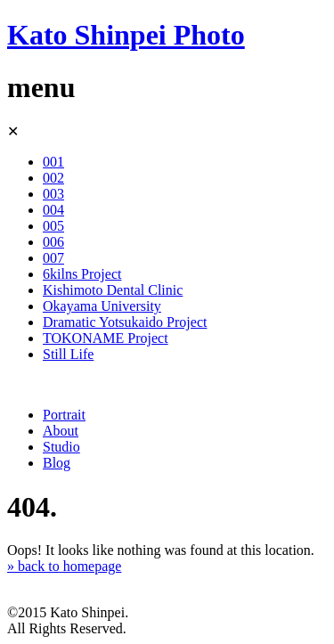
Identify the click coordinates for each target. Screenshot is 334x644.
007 (53, 258)
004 (53, 210)
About (61, 431)
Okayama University (102, 306)
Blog (57, 463)
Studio (61, 447)
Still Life (68, 354)
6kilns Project (82, 274)
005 (53, 226)
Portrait (64, 415)
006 (53, 242)
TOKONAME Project (106, 338)
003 (53, 194)
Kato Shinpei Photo (126, 35)
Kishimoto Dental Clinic (113, 290)
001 (53, 162)
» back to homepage (64, 566)
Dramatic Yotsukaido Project (125, 322)
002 (53, 178)
